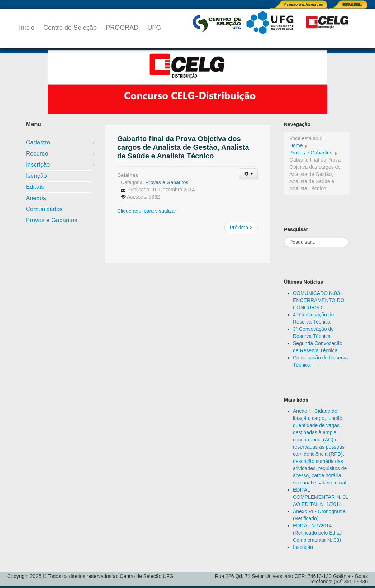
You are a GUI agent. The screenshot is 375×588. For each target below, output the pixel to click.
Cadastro (38, 142)
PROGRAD (122, 28)
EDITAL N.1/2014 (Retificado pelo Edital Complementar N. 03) (317, 533)
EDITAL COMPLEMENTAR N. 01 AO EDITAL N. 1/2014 (321, 497)
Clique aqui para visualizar (147, 211)
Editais (35, 187)
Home (296, 145)
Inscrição (38, 165)
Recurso (37, 154)
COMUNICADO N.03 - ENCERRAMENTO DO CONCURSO (319, 300)
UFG (154, 28)
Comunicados (44, 209)
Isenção (36, 176)
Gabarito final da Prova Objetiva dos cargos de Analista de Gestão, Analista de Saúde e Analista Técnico (183, 147)
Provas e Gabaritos (52, 220)
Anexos (36, 198)
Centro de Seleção (70, 28)
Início (27, 28)
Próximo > (241, 228)
